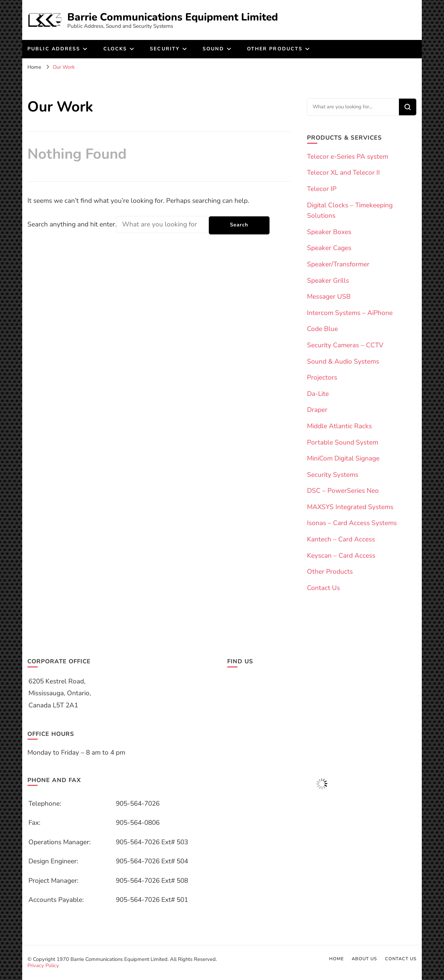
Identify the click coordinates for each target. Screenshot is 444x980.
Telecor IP (322, 189)
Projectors (322, 377)
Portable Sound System (343, 442)
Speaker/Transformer (338, 264)
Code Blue (322, 329)
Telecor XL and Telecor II (343, 173)
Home (336, 959)
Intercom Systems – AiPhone (350, 313)
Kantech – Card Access (341, 539)
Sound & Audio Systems (343, 362)
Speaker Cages (329, 248)
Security (165, 49)
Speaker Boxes (329, 232)
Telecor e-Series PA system (348, 157)
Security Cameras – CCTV (345, 345)
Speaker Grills (328, 281)
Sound (213, 49)
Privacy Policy (43, 965)
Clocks (115, 49)
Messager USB (329, 297)
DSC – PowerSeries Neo (343, 491)
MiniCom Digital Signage (343, 458)
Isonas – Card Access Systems (352, 523)
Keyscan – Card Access (341, 556)
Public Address (54, 49)
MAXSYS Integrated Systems (350, 507)
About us (364, 959)
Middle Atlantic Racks (339, 426)
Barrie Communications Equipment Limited (173, 17)
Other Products (330, 572)
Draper (317, 410)
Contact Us (323, 588)
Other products (275, 49)
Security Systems (333, 475)
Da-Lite (318, 394)
